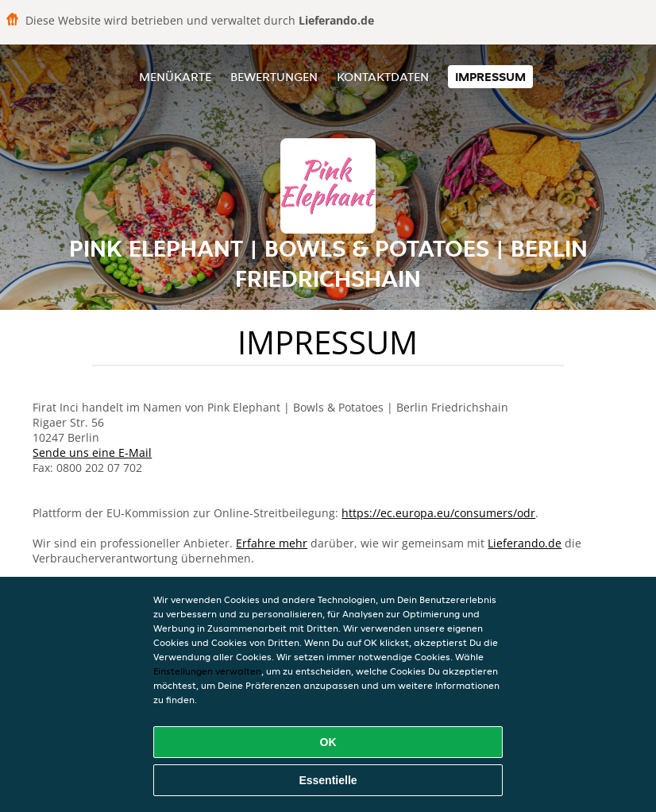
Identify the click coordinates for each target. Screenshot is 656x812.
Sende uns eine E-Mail (92, 452)
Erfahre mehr (272, 543)
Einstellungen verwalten (207, 671)
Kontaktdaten (383, 77)
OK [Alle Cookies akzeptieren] (328, 742)
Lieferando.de (525, 543)
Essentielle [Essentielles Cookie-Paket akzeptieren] (328, 780)
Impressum (490, 77)
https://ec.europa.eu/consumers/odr (438, 513)
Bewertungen (274, 77)
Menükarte (175, 77)
